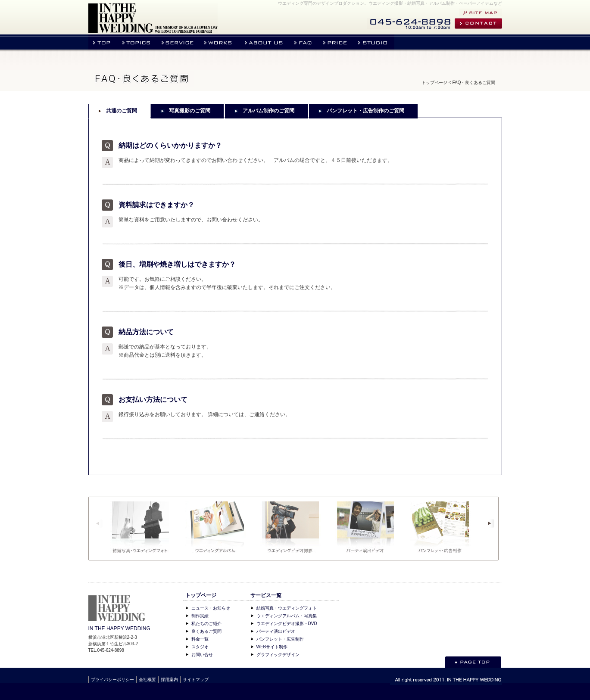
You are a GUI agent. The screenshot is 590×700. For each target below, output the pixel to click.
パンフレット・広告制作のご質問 (365, 111)
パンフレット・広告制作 (280, 639)
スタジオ (200, 647)
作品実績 (220, 42)
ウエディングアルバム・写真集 (287, 616)
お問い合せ (478, 23)
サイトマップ (481, 12)
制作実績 (200, 616)
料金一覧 (200, 639)
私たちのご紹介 (206, 624)
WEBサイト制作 (272, 647)
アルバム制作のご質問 (268, 111)
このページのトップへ (473, 662)
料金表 (337, 42)
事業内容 (178, 42)
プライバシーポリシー (112, 680)
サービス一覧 (266, 595)
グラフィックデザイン (278, 655)
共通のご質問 (122, 111)
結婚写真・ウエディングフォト (287, 608)
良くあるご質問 (206, 631)
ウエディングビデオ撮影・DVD (287, 624)
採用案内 (169, 680)
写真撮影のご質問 (190, 111)
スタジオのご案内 (374, 42)
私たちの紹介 (265, 42)
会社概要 (147, 680)
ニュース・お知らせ (136, 42)
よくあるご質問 (305, 42)
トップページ (102, 42)
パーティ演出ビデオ (276, 631)
